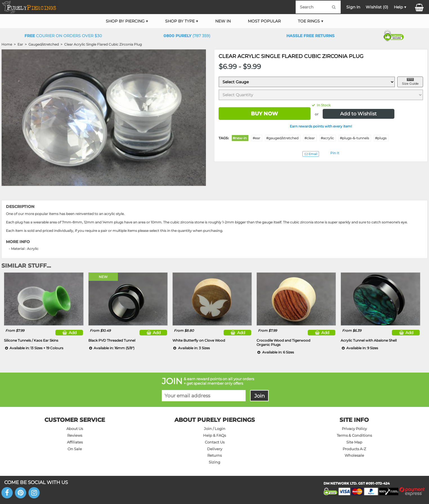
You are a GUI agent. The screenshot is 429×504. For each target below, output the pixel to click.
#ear (256, 138)
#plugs (381, 138)
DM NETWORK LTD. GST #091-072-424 (357, 483)
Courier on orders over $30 (63, 36)
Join (260, 396)
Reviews (75, 435)
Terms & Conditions (354, 435)
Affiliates (75, 442)
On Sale (75, 449)
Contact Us (215, 442)
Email (311, 154)
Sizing (215, 462)
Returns (215, 455)
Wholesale (354, 455)
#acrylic (327, 138)
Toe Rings (309, 21)
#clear (310, 138)
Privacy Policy (354, 429)
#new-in (240, 138)
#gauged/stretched (282, 138)
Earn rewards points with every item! (321, 126)
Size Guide (410, 84)
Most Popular (264, 21)
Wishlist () (377, 7)
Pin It (335, 153)
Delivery (215, 449)
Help (398, 7)
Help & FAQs (215, 435)
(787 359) (187, 36)
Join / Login (215, 429)
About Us (75, 429)
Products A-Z (354, 449)
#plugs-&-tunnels (354, 138)
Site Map (354, 442)
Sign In (353, 7)
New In (223, 21)
